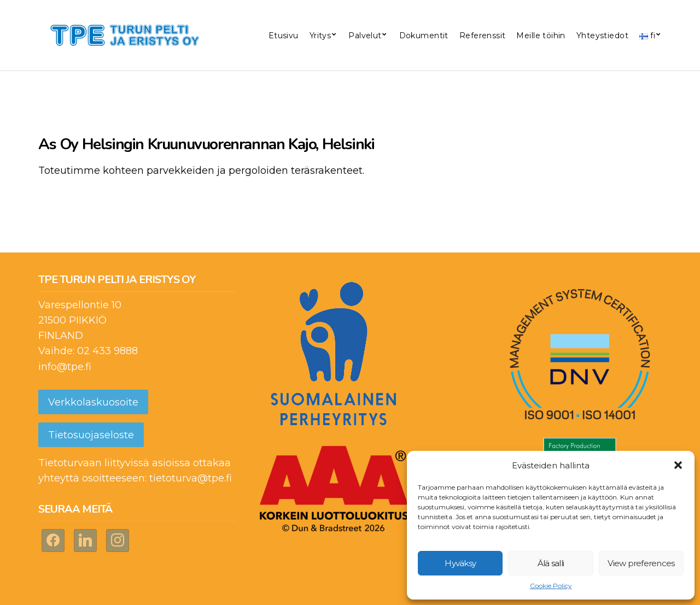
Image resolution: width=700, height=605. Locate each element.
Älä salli (551, 563)
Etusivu (284, 36)
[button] (678, 465)
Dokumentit (424, 36)
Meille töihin (541, 36)
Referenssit (483, 36)
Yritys (320, 36)
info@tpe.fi (65, 367)
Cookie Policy (551, 586)
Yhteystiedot (602, 36)
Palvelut (365, 36)
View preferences (641, 563)
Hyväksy (460, 563)
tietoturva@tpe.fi (191, 478)
